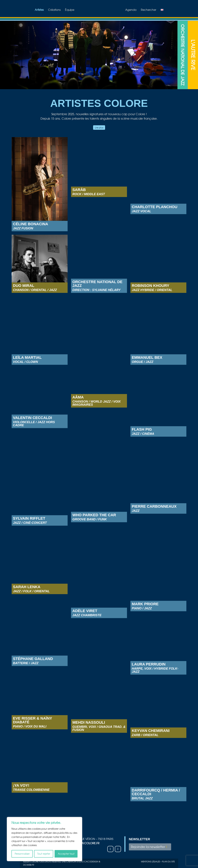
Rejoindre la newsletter (148, 847)
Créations (54, 10)
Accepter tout (66, 854)
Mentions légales (151, 862)
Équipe (70, 10)
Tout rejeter (44, 854)
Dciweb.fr (29, 865)
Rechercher (149, 10)
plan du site (168, 862)
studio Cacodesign (87, 862)
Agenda (131, 10)
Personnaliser (22, 854)
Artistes (39, 10)
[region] (44, 839)
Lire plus (99, 128)
